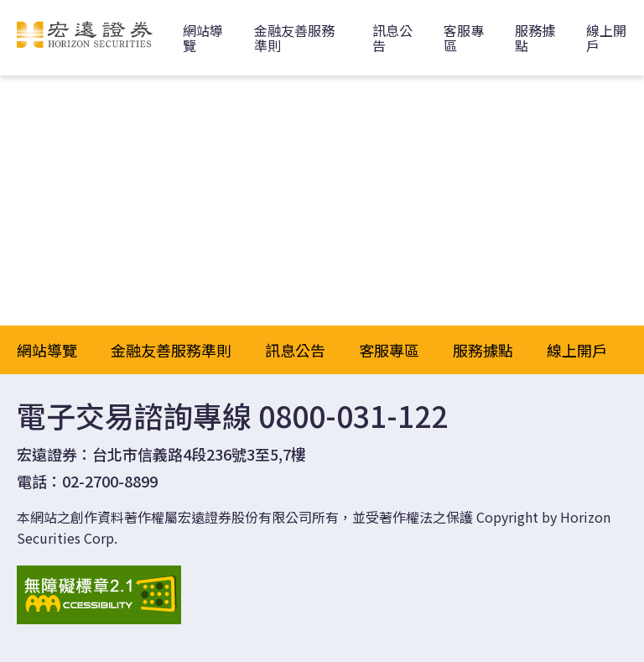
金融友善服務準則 (294, 38)
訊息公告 (392, 38)
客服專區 (464, 38)
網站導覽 (203, 38)
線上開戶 (577, 350)
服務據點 (535, 38)
